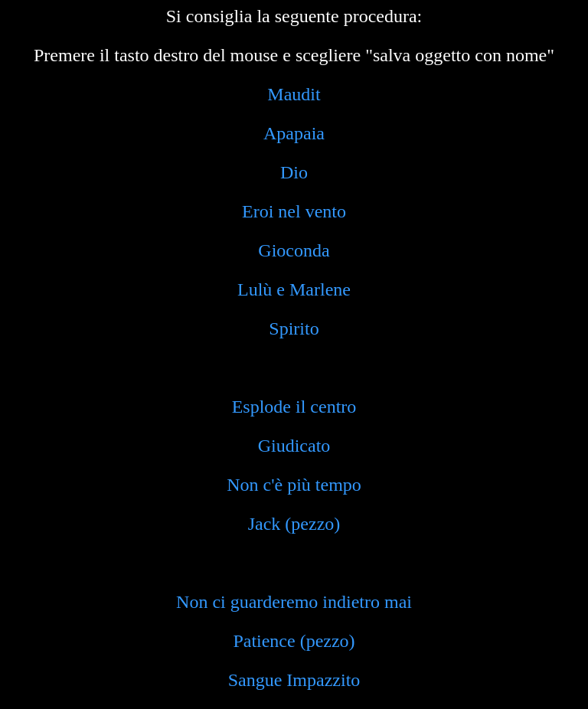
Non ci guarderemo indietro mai (294, 602)
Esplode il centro (294, 407)
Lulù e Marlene (294, 289)
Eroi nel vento (294, 211)
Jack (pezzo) (294, 524)
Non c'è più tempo (294, 485)
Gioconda (294, 250)
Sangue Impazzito (294, 680)
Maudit (294, 94)
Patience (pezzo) (294, 641)
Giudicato (294, 446)
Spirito (294, 328)
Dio (294, 172)
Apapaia (294, 133)
